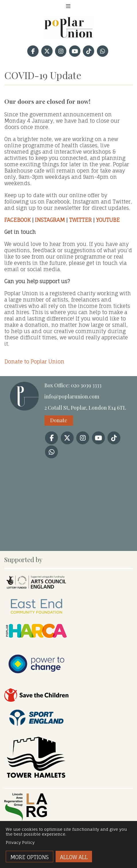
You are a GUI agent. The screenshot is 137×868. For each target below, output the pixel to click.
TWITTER (80, 220)
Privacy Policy (20, 842)
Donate (59, 420)
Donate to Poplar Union (34, 361)
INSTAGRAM (50, 220)
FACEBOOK (17, 220)
